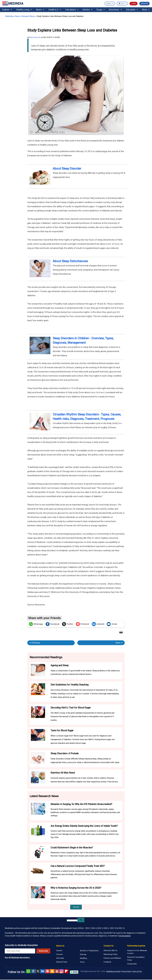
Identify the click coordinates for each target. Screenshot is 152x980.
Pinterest (83, 624)
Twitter (68, 624)
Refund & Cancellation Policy (136, 959)
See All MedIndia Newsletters (17, 958)
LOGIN (134, 4)
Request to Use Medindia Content (137, 952)
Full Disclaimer (125, 936)
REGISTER (144, 4)
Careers (59, 950)
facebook (33, 971)
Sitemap (83, 954)
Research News (28, 16)
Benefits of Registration (89, 951)
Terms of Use (137, 971)
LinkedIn (98, 624)
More (146, 10)
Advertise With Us (110, 950)
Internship (60, 958)
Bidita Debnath (35, 37)
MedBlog (83, 958)
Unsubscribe (132, 964)
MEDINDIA (13, 4)
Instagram (62, 971)
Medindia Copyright (113, 971)
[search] (72, 920)
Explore (7, 10)
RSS (52, 971)
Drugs (101, 10)
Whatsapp (36, 624)
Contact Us (108, 946)
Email (112, 624)
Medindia (9, 16)
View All (76, 907)
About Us (60, 946)
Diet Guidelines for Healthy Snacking (70, 685)
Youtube (57, 971)
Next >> (119, 643)
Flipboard (66, 971)
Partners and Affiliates (112, 958)
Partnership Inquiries (136, 946)
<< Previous (35, 643)
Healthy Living (24, 10)
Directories (115, 10)
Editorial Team (62, 962)
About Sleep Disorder (67, 169)
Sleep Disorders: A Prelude (65, 753)
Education (132, 10)
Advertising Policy (110, 954)
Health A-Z (55, 10)
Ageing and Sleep (60, 665)
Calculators (72, 10)
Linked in (43, 971)
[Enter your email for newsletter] (20, 951)
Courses (59, 954)
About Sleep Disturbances (70, 261)
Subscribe (43, 951)
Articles (87, 10)
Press (82, 962)
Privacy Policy (126, 971)
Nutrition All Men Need (63, 773)
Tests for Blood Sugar (62, 730)
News (40, 10)
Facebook (52, 624)
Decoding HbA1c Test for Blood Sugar (71, 708)
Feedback (107, 962)
